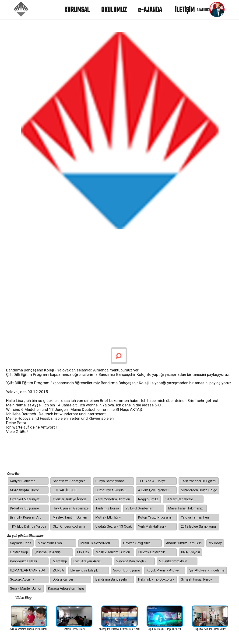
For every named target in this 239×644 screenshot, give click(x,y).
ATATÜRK (203, 9)
